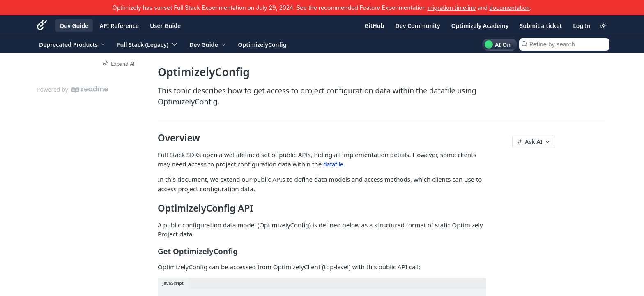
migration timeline (452, 8)
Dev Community (418, 26)
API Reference (119, 26)
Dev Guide (74, 26)
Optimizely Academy (480, 26)
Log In (582, 26)
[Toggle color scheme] (603, 25)
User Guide (165, 26)
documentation (509, 8)
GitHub (375, 26)
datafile (333, 164)
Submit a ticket (541, 26)
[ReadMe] (90, 89)
